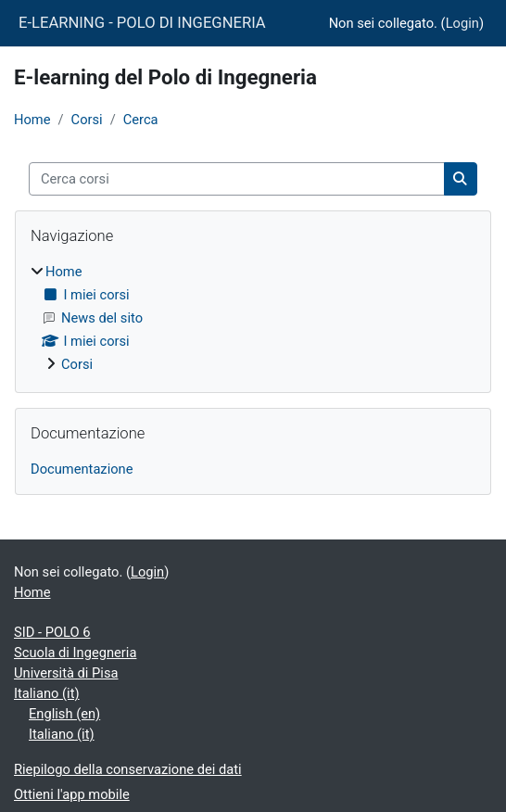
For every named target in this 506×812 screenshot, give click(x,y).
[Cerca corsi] (237, 179)
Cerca (141, 120)
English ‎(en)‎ (64, 714)
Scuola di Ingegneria (75, 653)
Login (462, 23)
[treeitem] (253, 318)
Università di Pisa (66, 673)
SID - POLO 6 (52, 632)
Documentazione (82, 469)
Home (32, 120)
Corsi (87, 120)
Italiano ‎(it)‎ (47, 693)
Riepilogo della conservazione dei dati (128, 769)
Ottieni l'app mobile (72, 794)
